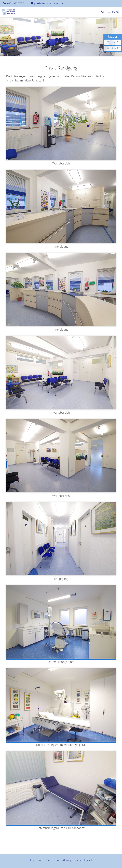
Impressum (37, 860)
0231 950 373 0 (14, 3)
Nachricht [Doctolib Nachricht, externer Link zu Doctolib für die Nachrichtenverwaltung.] (113, 48)
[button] (103, 12)
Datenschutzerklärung (59, 860)
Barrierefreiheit (83, 860)
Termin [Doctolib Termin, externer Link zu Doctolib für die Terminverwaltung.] (113, 42)
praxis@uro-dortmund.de (47, 3)
